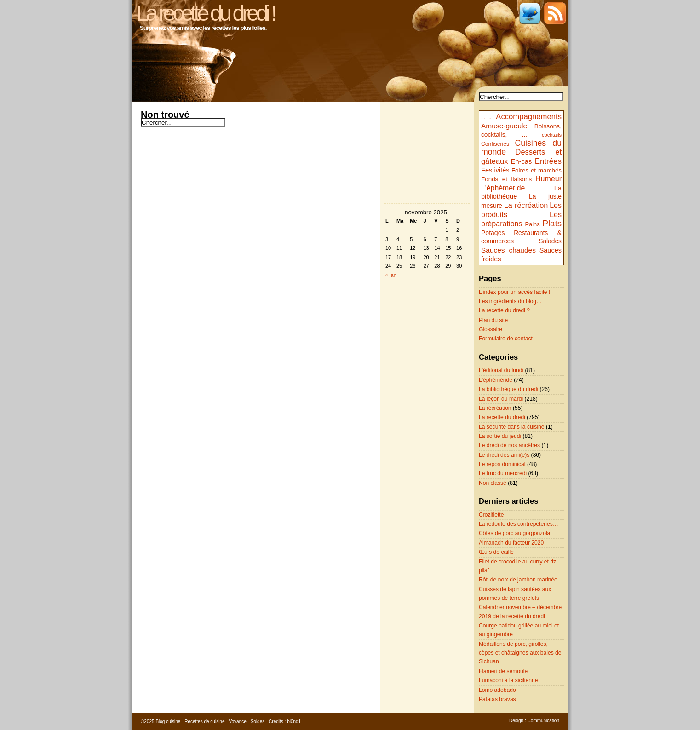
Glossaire (491, 329)
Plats (552, 223)
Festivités (495, 170)
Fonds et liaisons (506, 179)
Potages (493, 233)
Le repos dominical (502, 464)
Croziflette (491, 515)
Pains (532, 224)
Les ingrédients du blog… (510, 301)
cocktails (552, 135)
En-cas (522, 161)
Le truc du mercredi (503, 473)
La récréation (526, 205)
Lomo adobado (497, 690)
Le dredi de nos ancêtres (509, 445)
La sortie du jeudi (500, 436)
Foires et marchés (536, 170)
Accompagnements (529, 117)
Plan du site (493, 320)
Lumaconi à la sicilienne (508, 680)
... (483, 117)
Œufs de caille (496, 552)
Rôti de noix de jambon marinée (518, 580)
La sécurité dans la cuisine (512, 427)
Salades (550, 241)
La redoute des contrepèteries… (519, 524)
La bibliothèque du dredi (508, 389)
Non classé (493, 483)
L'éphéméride (503, 188)
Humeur (548, 178)
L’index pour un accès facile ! (514, 292)
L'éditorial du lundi (501, 370)
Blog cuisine (168, 721)
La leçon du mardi (501, 399)
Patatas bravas (497, 699)
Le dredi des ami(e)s (504, 455)
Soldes (258, 721)
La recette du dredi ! (205, 13)
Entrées (548, 161)
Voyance (237, 721)
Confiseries (495, 144)
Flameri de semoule (503, 671)
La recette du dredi (502, 417)
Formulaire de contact (506, 339)
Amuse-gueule (504, 126)
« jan (391, 275)
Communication (543, 721)
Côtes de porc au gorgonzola (514, 533)
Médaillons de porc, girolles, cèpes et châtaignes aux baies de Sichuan (520, 653)
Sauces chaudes (508, 250)
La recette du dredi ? (504, 310)
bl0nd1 (294, 721)
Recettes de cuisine (204, 721)
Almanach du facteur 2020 (511, 543)
